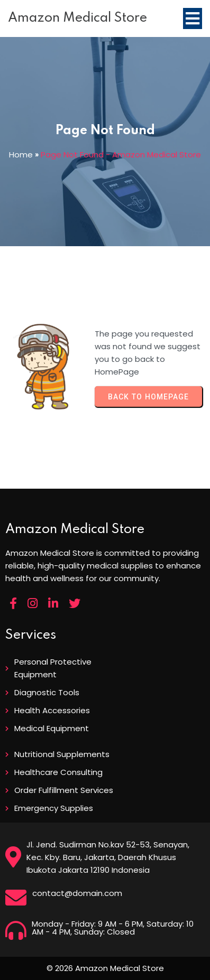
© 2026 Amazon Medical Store (105, 968)
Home (21, 155)
